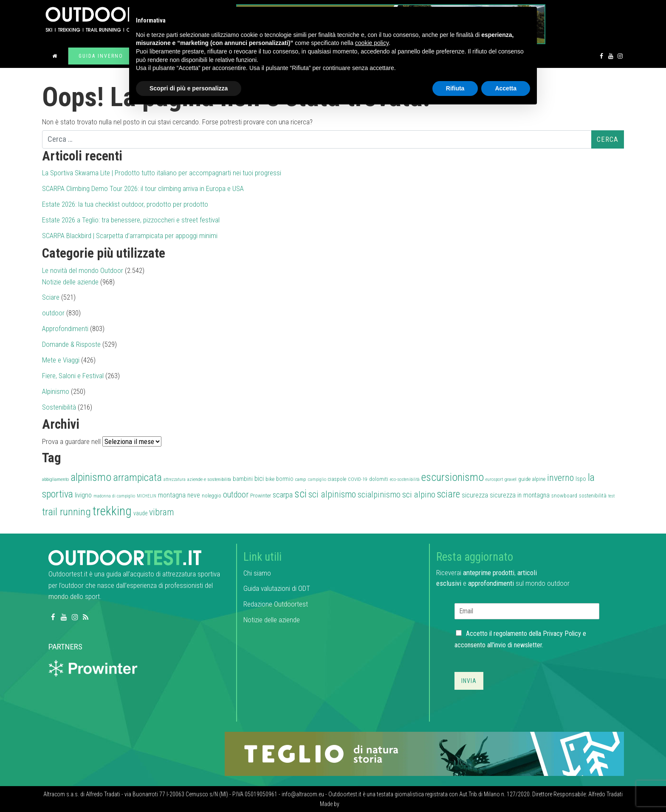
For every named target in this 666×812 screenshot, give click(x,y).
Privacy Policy (562, 634)
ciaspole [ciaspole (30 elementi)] (337, 479)
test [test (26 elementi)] (611, 496)
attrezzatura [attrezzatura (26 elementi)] (175, 479)
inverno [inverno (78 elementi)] (560, 478)
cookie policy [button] (372, 43)
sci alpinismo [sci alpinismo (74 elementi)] (332, 494)
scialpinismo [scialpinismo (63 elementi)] (379, 495)
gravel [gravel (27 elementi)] (511, 479)
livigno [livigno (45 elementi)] (83, 495)
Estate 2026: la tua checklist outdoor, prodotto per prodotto (125, 204)
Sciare (51, 297)
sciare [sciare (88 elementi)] (449, 494)
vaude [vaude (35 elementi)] (140, 513)
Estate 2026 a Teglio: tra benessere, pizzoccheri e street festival (131, 220)
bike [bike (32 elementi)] (270, 479)
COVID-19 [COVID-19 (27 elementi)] (358, 479)
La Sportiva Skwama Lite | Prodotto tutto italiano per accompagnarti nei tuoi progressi (162, 173)
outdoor (53, 313)
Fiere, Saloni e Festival (73, 376)
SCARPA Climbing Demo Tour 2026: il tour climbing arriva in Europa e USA (143, 188)
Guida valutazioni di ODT (277, 588)
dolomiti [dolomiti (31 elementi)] (379, 479)
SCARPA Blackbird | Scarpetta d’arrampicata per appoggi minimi (130, 236)
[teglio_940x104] (424, 753)
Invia (469, 681)
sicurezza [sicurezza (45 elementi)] (475, 495)
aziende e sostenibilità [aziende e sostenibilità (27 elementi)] (209, 479)
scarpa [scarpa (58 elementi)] (283, 495)
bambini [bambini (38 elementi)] (243, 479)
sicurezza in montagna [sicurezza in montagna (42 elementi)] (520, 495)
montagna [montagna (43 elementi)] (172, 495)
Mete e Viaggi (61, 360)
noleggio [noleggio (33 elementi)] (212, 496)
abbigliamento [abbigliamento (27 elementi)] (55, 479)
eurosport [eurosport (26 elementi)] (494, 479)
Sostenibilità (59, 407)
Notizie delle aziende (70, 282)
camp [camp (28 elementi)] (301, 479)
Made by (330, 804)
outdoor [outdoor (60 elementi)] (236, 495)
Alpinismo (56, 391)
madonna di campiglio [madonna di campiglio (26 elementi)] (114, 496)
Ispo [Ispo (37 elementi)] (581, 479)
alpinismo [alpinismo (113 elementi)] (91, 477)
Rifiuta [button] (455, 88)
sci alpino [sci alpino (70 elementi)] (419, 495)
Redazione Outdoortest (276, 604)
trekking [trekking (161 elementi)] (112, 511)
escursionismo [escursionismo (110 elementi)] (453, 477)
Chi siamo (257, 573)
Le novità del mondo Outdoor (83, 270)
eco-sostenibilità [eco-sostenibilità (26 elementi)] (405, 479)
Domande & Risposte (71, 344)
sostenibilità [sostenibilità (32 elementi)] (593, 496)
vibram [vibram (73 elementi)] (161, 512)
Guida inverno (101, 56)
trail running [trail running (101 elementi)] (66, 512)
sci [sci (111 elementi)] (301, 494)
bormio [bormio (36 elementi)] (285, 479)
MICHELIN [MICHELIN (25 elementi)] (147, 496)
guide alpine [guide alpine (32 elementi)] (532, 479)
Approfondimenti (65, 329)
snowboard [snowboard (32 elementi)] (564, 496)
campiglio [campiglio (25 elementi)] (317, 479)
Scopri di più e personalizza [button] (189, 88)
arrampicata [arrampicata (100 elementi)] (137, 477)
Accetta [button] (506, 88)
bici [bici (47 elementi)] (259, 478)
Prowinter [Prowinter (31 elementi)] (261, 496)
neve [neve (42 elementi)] (194, 495)
